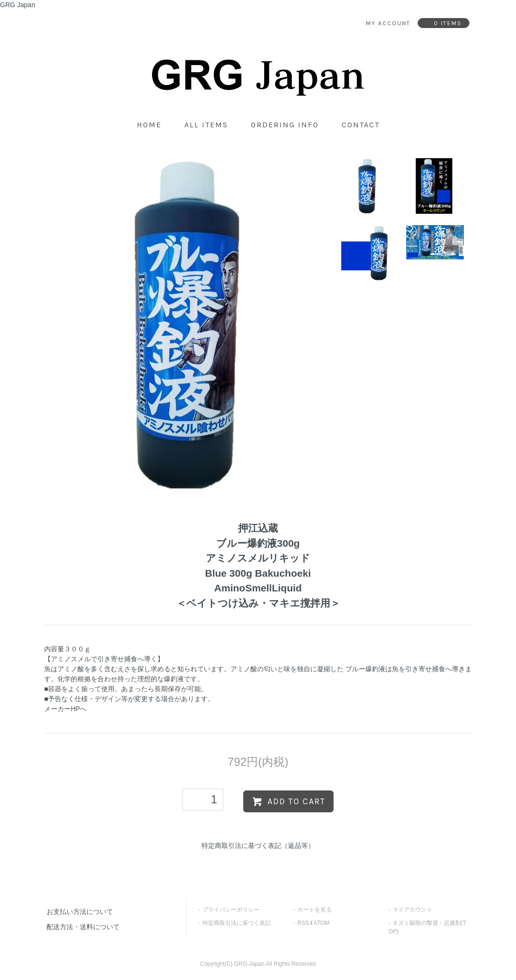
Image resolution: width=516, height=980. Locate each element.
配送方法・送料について (83, 927)
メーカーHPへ (65, 709)
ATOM (322, 923)
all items (206, 125)
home (149, 125)
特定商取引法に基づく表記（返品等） (258, 846)
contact (361, 125)
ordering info (285, 125)
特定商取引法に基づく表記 (237, 923)
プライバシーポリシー (231, 910)
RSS (303, 923)
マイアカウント (412, 910)
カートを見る (315, 910)
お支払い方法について (80, 912)
